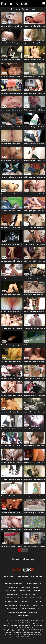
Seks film (30, 580)
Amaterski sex (13, 587)
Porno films (26, 587)
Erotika (37, 591)
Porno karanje (9, 576)
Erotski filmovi (18, 580)
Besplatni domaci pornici (15, 583)
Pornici (36, 594)
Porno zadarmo (23, 576)
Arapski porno (38, 605)
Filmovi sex (26, 594)
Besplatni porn (36, 576)
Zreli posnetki (36, 598)
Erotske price (27, 601)
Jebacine (38, 601)
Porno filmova (22, 598)
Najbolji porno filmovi (17, 612)
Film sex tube (11, 591)
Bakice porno (25, 605)
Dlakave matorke (25, 591)
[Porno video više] (44, 3)
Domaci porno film (34, 583)
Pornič (36, 587)
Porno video (15, 638)
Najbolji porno (13, 594)
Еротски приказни (23, 616)
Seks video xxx (13, 609)
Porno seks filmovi (10, 605)
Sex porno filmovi (12, 601)
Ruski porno (9, 598)
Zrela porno (33, 612)
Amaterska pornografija (30, 609)
